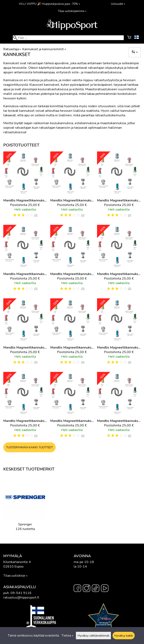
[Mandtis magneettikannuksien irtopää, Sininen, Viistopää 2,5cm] (72, 260)
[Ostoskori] (129, 38)
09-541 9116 (21, 593)
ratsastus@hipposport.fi (21, 598)
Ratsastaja (12, 49)
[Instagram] (86, 589)
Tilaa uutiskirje (14, 576)
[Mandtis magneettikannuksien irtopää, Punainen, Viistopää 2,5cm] (72, 187)
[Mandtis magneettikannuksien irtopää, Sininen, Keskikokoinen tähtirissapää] (119, 187)
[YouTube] (105, 589)
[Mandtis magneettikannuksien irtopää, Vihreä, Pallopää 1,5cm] (25, 333)
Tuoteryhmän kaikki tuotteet (29, 447)
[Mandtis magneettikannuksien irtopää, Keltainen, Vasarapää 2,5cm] (119, 407)
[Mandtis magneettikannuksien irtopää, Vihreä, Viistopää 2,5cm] (72, 407)
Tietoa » (67, 636)
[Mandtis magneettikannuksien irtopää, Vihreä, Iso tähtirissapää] (119, 260)
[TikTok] (96, 589)
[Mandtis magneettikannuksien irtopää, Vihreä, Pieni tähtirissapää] (25, 407)
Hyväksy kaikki (124, 636)
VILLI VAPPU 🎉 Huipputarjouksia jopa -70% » (49, 4)
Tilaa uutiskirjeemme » (72, 11)
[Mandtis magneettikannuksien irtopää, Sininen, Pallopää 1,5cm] (25, 260)
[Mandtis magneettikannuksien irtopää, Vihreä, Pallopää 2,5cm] (72, 333)
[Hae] (68, 38)
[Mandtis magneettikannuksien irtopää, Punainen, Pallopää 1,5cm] (25, 187)
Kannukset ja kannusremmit (44, 49)
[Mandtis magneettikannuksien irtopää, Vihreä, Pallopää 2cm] (119, 333)
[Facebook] (77, 589)
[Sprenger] (25, 506)
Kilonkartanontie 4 (17, 562)
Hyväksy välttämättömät (93, 636)
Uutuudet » (118, 4)
